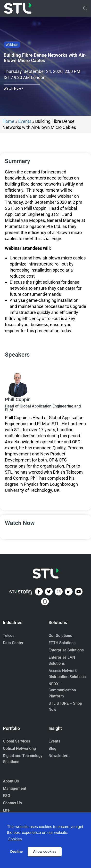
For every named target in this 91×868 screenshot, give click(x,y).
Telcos (9, 636)
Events (25, 121)
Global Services (17, 741)
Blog (52, 748)
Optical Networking (19, 748)
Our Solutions (60, 636)
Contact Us (12, 803)
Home (8, 121)
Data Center (13, 643)
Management (15, 788)
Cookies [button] (15, 839)
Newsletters (59, 756)
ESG (7, 796)
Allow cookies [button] (45, 852)
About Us (11, 781)
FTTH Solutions (62, 643)
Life (6, 810)
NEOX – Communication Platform (62, 690)
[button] (13, 88)
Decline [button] (16, 852)
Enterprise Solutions (66, 650)
